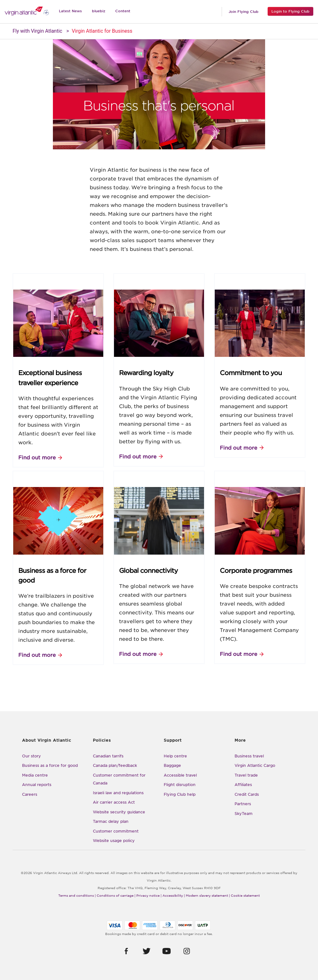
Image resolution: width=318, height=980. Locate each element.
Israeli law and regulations (118, 793)
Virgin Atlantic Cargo (255, 765)
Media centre (35, 775)
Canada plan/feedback (115, 765)
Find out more (37, 458)
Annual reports (37, 785)
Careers (30, 794)
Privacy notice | (149, 895)
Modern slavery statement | (208, 895)
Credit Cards (247, 794)
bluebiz (99, 11)
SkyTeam (244, 814)
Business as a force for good (50, 765)
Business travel (249, 756)
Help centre (175, 756)
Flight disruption (180, 785)
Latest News (70, 11)
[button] (126, 951)
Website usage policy (114, 841)
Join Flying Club (244, 12)
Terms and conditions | (77, 895)
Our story (31, 756)
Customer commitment (116, 831)
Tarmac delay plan (111, 821)
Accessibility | (174, 895)
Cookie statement (245, 895)
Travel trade (246, 775)
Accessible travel (180, 775)
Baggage (172, 765)
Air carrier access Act (114, 802)
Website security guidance (119, 812)
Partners (243, 804)
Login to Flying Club (290, 11)
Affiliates (243, 785)
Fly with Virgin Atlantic (37, 31)
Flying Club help (180, 794)
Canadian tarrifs (108, 756)
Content (123, 11)
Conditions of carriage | (116, 895)
